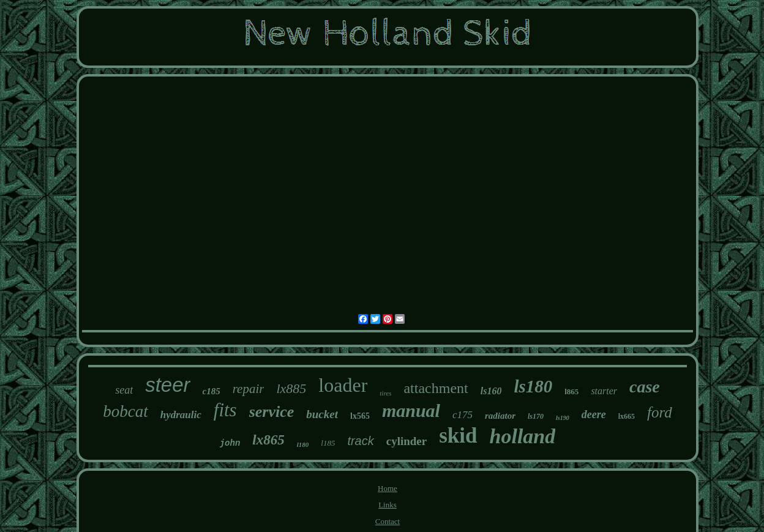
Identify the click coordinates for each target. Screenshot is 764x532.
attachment (436, 388)
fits (225, 410)
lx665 (627, 416)
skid (458, 436)
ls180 (533, 386)
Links (388, 505)
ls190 (563, 418)
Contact (388, 521)
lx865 (268, 440)
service (272, 412)
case (645, 387)
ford (660, 412)
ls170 (536, 416)
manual (411, 410)
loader (343, 385)
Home (388, 488)
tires (385, 393)
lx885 (291, 388)
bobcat (125, 411)
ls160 (491, 391)
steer (167, 385)
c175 (463, 415)
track (360, 441)
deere (594, 414)
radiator (500, 416)
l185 (328, 443)
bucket (322, 414)
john (230, 443)
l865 (571, 392)
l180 (303, 444)
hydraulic (181, 415)
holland (523, 436)
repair (249, 389)
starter (604, 391)
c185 (212, 391)
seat (124, 390)
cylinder (407, 441)
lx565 (360, 416)
